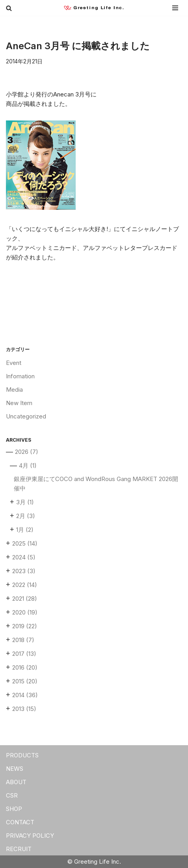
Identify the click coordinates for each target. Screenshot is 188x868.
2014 (25, 695)
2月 (26, 516)
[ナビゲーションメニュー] (174, 8)
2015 (25, 681)
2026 (27, 452)
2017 (24, 654)
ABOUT (16, 782)
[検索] (9, 8)
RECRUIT (19, 849)
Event (14, 363)
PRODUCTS (22, 755)
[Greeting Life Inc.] (96, 8)
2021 (25, 599)
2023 (24, 571)
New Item (19, 403)
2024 (24, 557)
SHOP (14, 809)
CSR (12, 795)
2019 (25, 626)
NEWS (15, 769)
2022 (25, 585)
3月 (25, 502)
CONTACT (20, 822)
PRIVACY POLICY (30, 836)
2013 (24, 709)
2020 (25, 612)
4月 (28, 465)
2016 (25, 667)
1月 (25, 530)
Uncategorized (26, 416)
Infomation (20, 376)
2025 (25, 543)
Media (14, 390)
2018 (23, 640)
